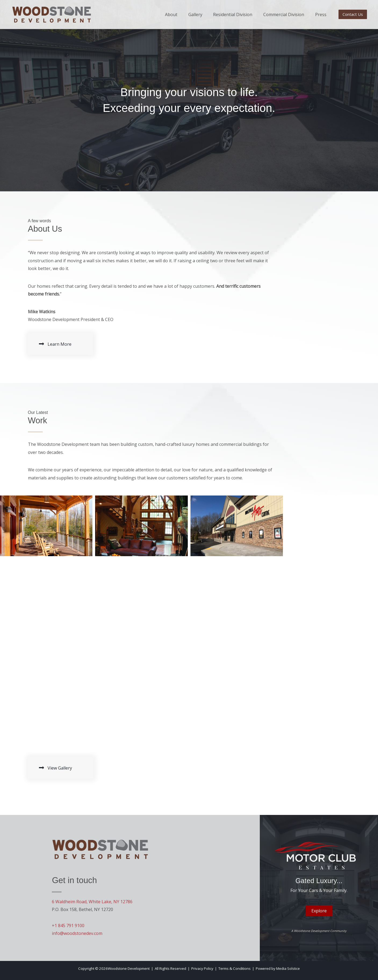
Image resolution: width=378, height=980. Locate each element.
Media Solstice (288, 968)
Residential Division (232, 14)
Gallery (195, 14)
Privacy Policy (202, 968)
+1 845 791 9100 (68, 926)
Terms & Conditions (235, 968)
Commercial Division (283, 14)
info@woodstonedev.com (77, 933)
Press (320, 14)
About (170, 14)
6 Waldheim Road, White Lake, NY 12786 (92, 902)
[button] (353, 15)
